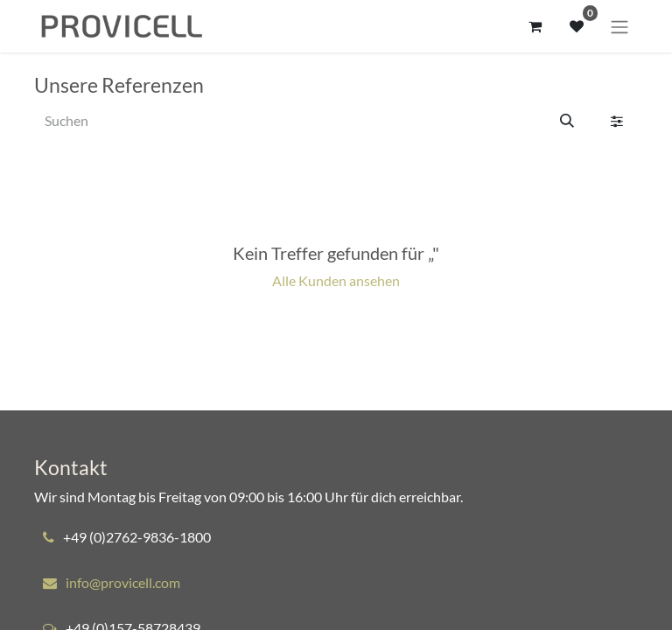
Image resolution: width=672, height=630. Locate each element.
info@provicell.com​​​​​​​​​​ (123, 582)
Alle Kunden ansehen (336, 280)
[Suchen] (567, 121)
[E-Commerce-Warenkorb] (535, 26)
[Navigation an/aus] (619, 26)
